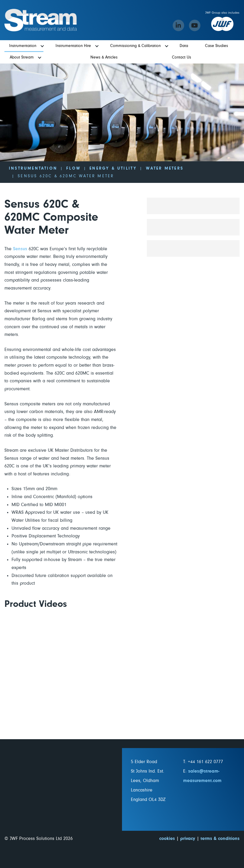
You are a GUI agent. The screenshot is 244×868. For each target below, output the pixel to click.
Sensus (20, 249)
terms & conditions (220, 838)
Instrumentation (33, 168)
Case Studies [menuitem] (217, 46)
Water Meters (165, 168)
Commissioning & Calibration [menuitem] (135, 46)
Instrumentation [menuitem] (23, 46)
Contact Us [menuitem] (182, 57)
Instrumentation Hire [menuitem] (73, 46)
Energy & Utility (113, 168)
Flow (73, 168)
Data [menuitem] (184, 46)
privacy (188, 838)
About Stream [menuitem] (22, 57)
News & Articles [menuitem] (104, 57)
